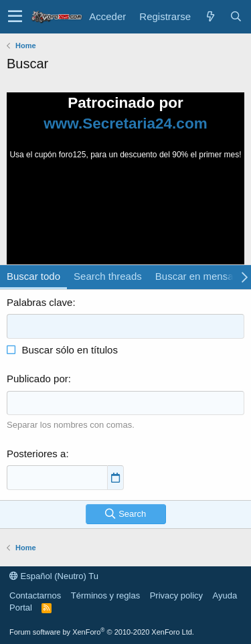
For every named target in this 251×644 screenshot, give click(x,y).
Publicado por (37, 379)
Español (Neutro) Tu (54, 576)
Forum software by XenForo (102, 632)
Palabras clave (39, 302)
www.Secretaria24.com (125, 124)
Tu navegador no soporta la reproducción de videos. (126, 211)
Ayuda (225, 595)
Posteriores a (36, 454)
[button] (15, 17)
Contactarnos (35, 595)
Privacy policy (176, 595)
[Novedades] (210, 16)
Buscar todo (33, 276)
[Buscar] (236, 16)
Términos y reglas (105, 595)
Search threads (108, 276)
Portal (21, 608)
